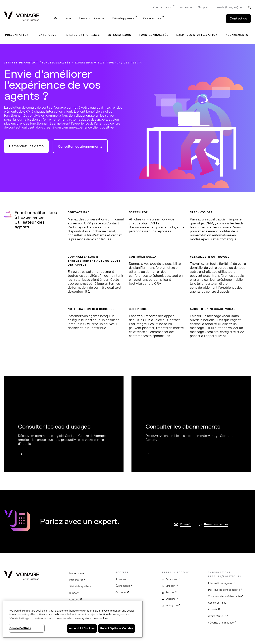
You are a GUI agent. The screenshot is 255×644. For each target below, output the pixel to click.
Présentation (17, 35)
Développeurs (123, 18)
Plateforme (47, 35)
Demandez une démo (26, 146)
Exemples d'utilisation (197, 35)
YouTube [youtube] (171, 599)
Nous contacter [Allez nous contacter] (216, 524)
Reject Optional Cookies (117, 628)
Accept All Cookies (82, 628)
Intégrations (119, 35)
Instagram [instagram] (172, 606)
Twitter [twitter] (170, 592)
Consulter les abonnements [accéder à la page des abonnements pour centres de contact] (80, 147)
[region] (73, 619)
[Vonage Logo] (22, 17)
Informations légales (220, 583)
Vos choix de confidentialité (224, 596)
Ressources (152, 18)
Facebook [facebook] (171, 579)
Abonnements (237, 35)
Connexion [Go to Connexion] (185, 7)
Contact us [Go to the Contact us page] (238, 19)
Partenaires (76, 580)
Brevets (213, 610)
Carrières (121, 592)
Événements (123, 586)
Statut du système (80, 587)
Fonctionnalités (154, 35)
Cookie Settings (217, 603)
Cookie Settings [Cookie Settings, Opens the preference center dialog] (20, 628)
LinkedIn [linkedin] (171, 586)
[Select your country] (227, 8)
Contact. (74, 600)
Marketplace (77, 573)
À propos (121, 579)
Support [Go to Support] (203, 7)
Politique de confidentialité (224, 590)
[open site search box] (250, 7)
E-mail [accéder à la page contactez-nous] (186, 524)
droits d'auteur (217, 616)
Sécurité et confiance (221, 623)
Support (74, 593)
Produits (61, 18)
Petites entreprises (82, 35)
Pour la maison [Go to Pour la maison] (162, 7)
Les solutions (90, 18)
